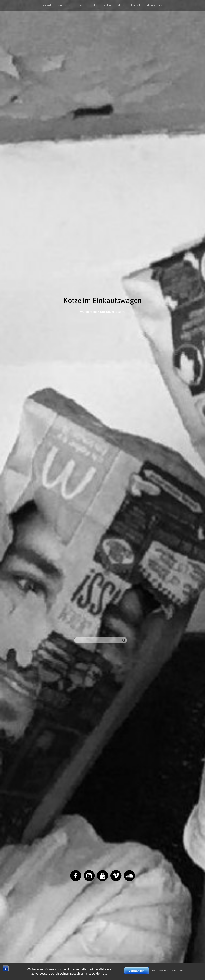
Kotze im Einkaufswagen (102, 300)
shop (121, 5)
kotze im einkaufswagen (57, 5)
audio (94, 5)
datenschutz (155, 5)
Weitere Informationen (168, 971)
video (108, 5)
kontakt (136, 5)
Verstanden (137, 971)
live (81, 5)
